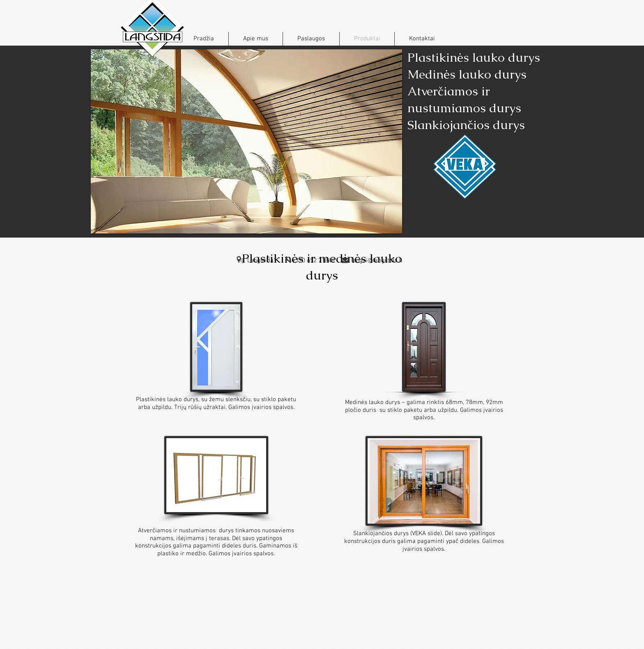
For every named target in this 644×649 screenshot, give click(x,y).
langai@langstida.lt (377, 261)
